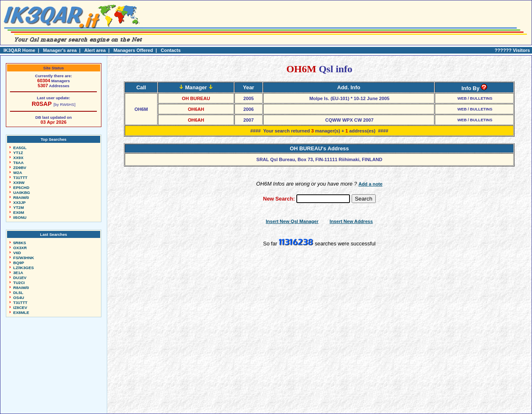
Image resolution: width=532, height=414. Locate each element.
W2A (18, 173)
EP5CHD (21, 187)
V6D (17, 253)
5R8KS (20, 243)
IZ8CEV (20, 307)
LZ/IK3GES (24, 268)
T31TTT (20, 178)
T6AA (18, 163)
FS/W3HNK (24, 258)
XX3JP (20, 202)
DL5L (18, 293)
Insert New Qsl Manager (292, 221)
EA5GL (20, 148)
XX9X (18, 158)
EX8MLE (21, 312)
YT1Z (18, 153)
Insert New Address (351, 221)
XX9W (19, 183)
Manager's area (60, 50)
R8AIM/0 (21, 197)
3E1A (18, 273)
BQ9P (19, 263)
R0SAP (42, 104)
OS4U (19, 298)
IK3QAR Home (19, 50)
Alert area (95, 50)
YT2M (19, 207)
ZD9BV (20, 168)
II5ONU (20, 217)
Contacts (171, 50)
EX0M (19, 212)
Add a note (370, 184)
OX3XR (20, 248)
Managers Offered (133, 50)
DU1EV (20, 278)
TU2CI (19, 283)
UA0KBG (22, 192)
